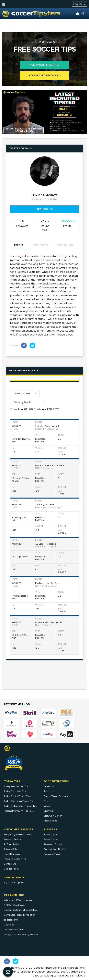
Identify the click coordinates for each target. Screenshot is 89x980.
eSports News (11, 920)
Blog (46, 801)
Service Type (65, 245)
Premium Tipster (53, 844)
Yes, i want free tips (44, 65)
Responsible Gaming (15, 859)
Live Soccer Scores (14, 930)
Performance (40, 245)
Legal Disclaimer (13, 854)
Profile (18, 245)
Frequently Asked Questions (19, 834)
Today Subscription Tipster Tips (21, 806)
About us (49, 791)
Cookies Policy (11, 869)
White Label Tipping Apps (18, 900)
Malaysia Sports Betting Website (21, 934)
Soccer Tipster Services (56, 796)
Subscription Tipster (54, 849)
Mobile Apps (50, 821)
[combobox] (29, 402)
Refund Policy (12, 844)
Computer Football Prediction (20, 915)
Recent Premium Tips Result (20, 811)
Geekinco (9, 925)
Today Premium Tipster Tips (19, 801)
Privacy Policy (11, 849)
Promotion (49, 786)
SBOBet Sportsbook (15, 905)
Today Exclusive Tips (15, 791)
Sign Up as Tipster (14, 882)
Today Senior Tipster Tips (17, 796)
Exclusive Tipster (52, 854)
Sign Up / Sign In (53, 816)
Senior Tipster (51, 839)
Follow (45, 209)
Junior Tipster (51, 834)
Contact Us (10, 864)
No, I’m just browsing (45, 76)
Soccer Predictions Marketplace (21, 910)
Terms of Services (13, 839)
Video (47, 806)
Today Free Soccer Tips (16, 786)
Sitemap (48, 811)
